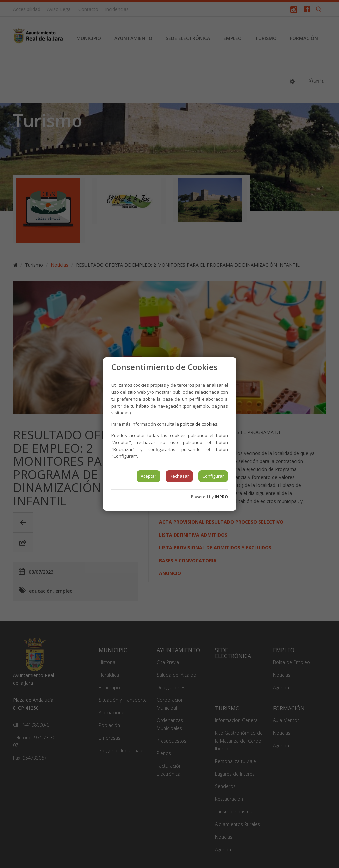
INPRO (221, 497)
